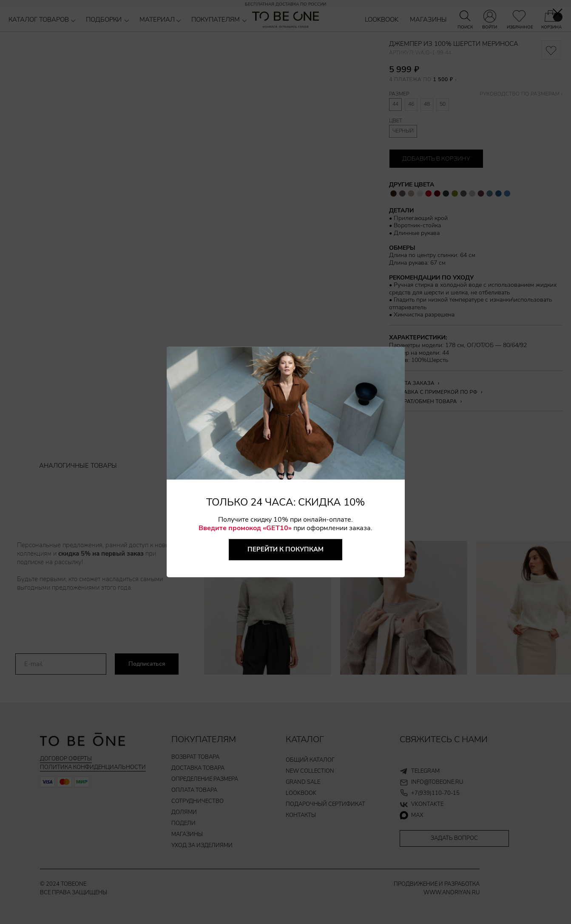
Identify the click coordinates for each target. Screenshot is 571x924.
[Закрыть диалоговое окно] (558, 13)
